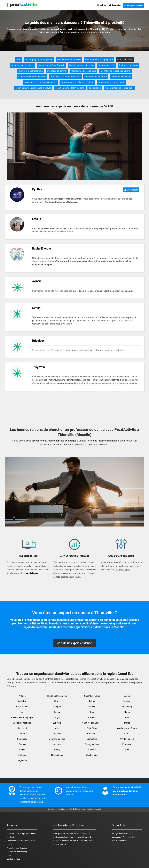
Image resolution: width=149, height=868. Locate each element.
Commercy (22, 739)
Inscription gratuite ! (133, 6)
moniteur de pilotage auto (83, 71)
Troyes (127, 723)
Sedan (127, 696)
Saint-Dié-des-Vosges (92, 723)
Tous (19, 60)
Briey (22, 712)
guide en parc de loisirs (22, 65)
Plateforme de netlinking (17, 852)
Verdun (127, 734)
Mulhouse (57, 744)
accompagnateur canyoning (39, 60)
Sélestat (127, 701)
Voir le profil (131, 190)
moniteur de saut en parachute (65, 77)
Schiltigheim (92, 755)
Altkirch (22, 696)
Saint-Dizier (92, 728)
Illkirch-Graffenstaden (57, 696)
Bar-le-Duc (22, 701)
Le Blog (101, 5)
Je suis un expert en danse (74, 643)
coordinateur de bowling (69, 60)
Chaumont (22, 728)
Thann (127, 712)
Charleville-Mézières (22, 723)
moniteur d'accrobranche (31, 71)
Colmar (22, 734)
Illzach (57, 701)
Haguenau (22, 760)
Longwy (57, 717)
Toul (127, 717)
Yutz (127, 750)
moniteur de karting (57, 71)
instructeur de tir (107, 65)
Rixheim (92, 717)
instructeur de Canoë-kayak (51, 65)
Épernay (22, 744)
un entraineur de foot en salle (119, 88)
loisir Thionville (60, 844)
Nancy (57, 750)
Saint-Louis (92, 734)
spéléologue (95, 88)
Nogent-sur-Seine (92, 696)
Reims (92, 701)
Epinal (22, 750)
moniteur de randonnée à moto (115, 71)
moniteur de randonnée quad (32, 77)
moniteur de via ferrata (96, 77)
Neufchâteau (57, 755)
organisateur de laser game (111, 82)
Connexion (115, 5)
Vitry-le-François (127, 739)
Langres (57, 707)
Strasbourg (127, 707)
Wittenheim (127, 744)
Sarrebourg (92, 739)
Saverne (92, 750)
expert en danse (125, 60)
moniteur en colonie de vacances (40, 82)
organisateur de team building (70, 88)
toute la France (32, 573)
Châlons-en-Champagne (22, 717)
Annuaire (11, 833)
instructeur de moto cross (82, 65)
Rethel (92, 707)
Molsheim (57, 734)
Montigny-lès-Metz (57, 739)
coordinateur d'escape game (99, 60)
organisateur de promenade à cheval (33, 88)
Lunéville (57, 723)
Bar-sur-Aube (22, 707)
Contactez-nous (13, 859)
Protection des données (17, 848)
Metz (57, 728)
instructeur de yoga (129, 65)
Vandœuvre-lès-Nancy (127, 728)
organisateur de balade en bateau (77, 82)
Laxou (57, 712)
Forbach (22, 755)
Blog (9, 855)
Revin (92, 712)
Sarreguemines (92, 744)
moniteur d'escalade (121, 77)
